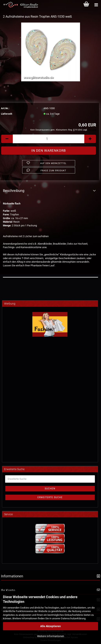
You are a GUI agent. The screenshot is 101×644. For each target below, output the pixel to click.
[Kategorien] (96, 5)
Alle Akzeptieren (50, 626)
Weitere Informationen (51, 636)
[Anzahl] (49, 139)
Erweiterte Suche (50, 497)
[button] (7, 139)
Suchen (50, 489)
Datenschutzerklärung (73, 618)
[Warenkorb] (86, 5)
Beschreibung (14, 191)
